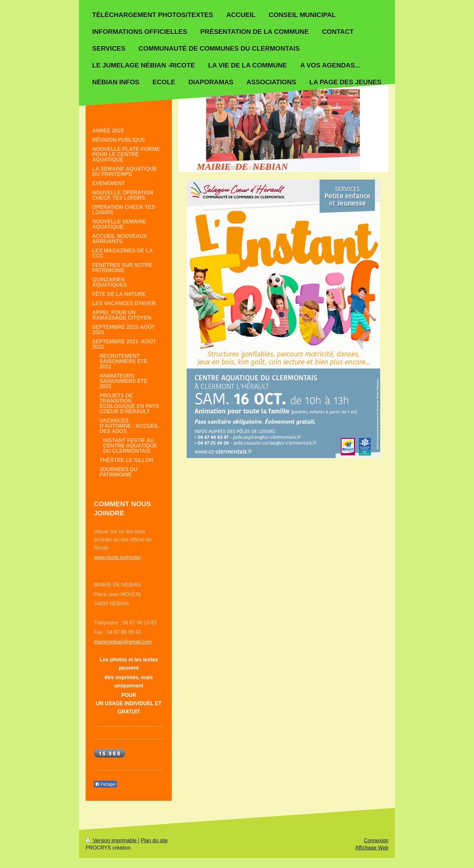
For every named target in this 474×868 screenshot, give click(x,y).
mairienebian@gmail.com (123, 642)
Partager (105, 784)
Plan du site (154, 840)
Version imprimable (112, 840)
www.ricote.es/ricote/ (117, 557)
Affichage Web (372, 848)
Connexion (376, 840)
